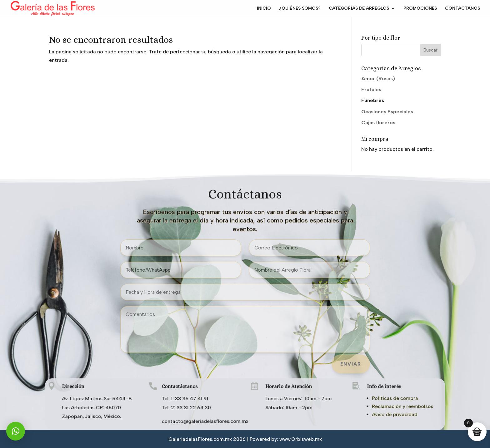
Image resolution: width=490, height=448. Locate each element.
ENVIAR (351, 364)
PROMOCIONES (420, 9)
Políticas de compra (393, 398)
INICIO (264, 9)
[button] (16, 431)
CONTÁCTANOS (462, 9)
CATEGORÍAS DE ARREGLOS (359, 9)
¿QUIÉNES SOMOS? (300, 9)
